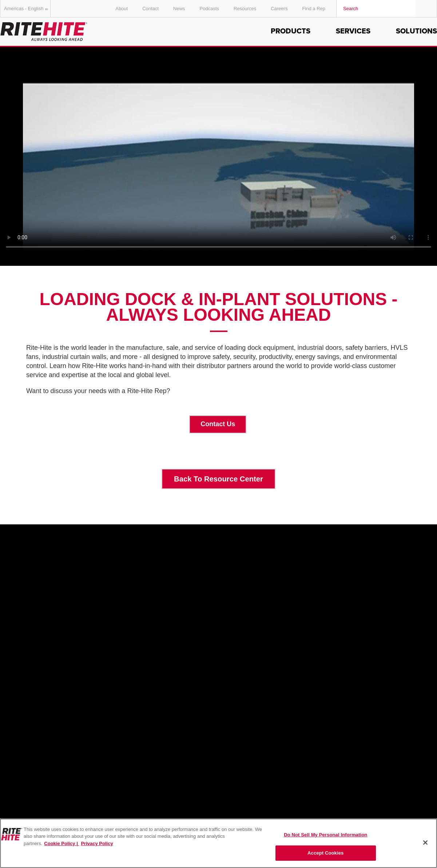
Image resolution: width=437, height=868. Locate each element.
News (179, 9)
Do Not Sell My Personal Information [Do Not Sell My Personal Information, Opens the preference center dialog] (325, 835)
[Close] (425, 843)
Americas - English (27, 9)
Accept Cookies (325, 853)
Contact (150, 9)
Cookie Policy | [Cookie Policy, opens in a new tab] (61, 843)
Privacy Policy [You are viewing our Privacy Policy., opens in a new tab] (97, 843)
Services (353, 31)
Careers (279, 9)
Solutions (416, 31)
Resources (245, 9)
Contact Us (218, 424)
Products (291, 31)
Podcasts (209, 9)
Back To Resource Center (218, 479)
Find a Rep (314, 9)
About (122, 9)
